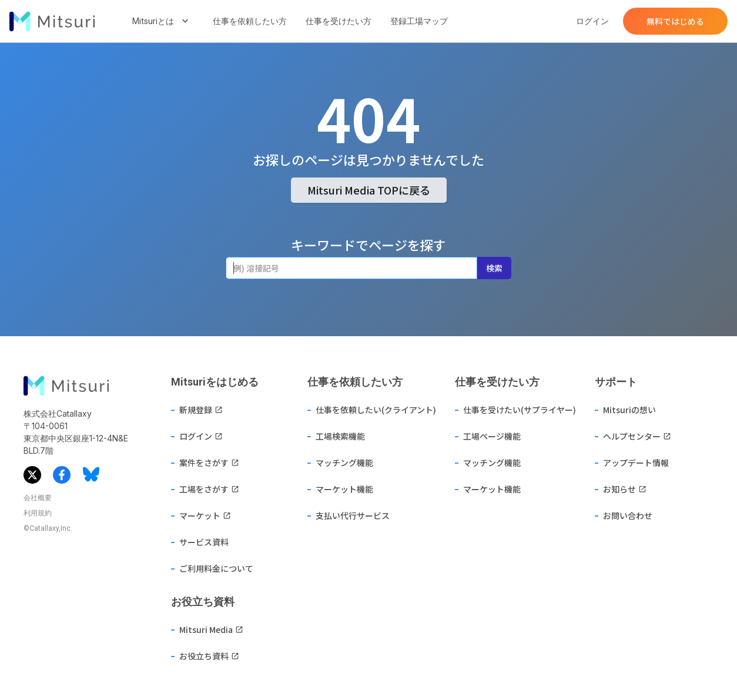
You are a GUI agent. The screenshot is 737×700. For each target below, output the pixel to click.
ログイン (592, 21)
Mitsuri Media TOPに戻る (369, 190)
